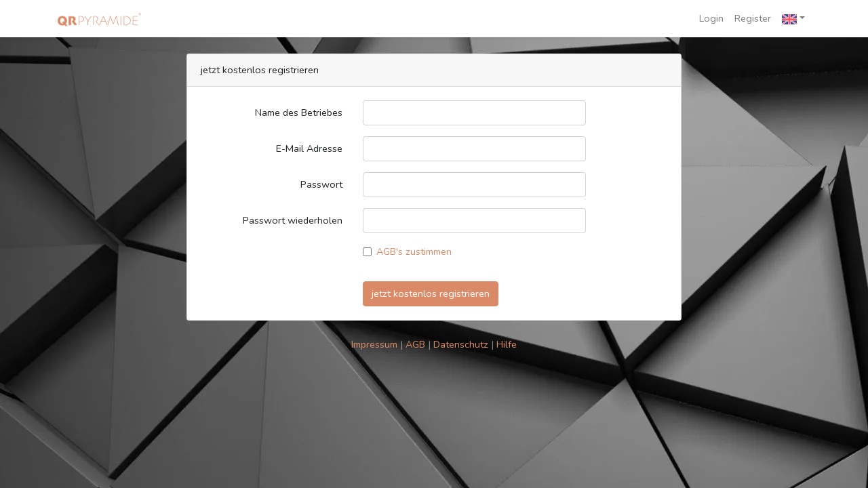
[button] (793, 19)
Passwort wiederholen (293, 220)
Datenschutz (462, 344)
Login (711, 18)
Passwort (321, 184)
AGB (417, 344)
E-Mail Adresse (309, 148)
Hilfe (507, 344)
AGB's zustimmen (414, 251)
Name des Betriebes (299, 113)
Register (753, 18)
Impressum (376, 344)
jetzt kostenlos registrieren (431, 293)
